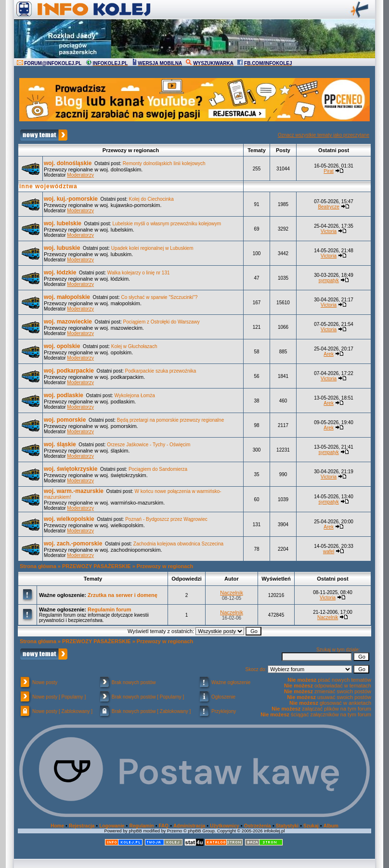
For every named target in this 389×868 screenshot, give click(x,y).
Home (57, 826)
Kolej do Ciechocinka (151, 199)
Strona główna (38, 566)
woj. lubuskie (62, 248)
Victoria (329, 231)
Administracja (189, 826)
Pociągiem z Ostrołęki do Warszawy (162, 322)
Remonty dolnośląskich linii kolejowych (164, 163)
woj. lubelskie (63, 223)
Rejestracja (82, 826)
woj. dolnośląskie (68, 163)
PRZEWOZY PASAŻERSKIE (97, 566)
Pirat (329, 171)
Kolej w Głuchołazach (134, 346)
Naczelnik (232, 593)
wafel (329, 551)
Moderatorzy (80, 175)
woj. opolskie (62, 346)
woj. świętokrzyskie (71, 469)
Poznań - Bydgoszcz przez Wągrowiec (166, 519)
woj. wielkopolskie (69, 519)
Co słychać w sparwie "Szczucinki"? (160, 297)
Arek (329, 354)
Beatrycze (328, 207)
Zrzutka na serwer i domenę (123, 595)
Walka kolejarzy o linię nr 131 (139, 273)
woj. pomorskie (65, 420)
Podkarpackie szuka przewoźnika (161, 371)
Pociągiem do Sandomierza (158, 469)
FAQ (164, 826)
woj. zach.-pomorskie (73, 544)
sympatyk (328, 280)
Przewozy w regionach (165, 566)
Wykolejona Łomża (135, 395)
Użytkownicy (225, 826)
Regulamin (141, 826)
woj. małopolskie (67, 297)
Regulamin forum (109, 609)
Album (331, 826)
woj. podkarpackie (69, 371)
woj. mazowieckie (68, 322)
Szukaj (311, 826)
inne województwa (48, 186)
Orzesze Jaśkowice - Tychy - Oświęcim (149, 445)
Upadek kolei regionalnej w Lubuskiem (152, 248)
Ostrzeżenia (258, 826)
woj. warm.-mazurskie (74, 491)
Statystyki (287, 826)
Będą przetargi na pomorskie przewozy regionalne (170, 420)
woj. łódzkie (60, 272)
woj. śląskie (60, 444)
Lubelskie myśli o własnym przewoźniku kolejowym (167, 224)
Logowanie (112, 826)
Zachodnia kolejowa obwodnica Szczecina (178, 544)
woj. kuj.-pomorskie (71, 199)
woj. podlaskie (64, 395)
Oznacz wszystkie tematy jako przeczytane (324, 135)
